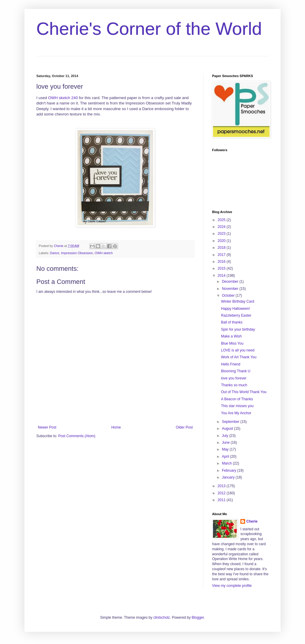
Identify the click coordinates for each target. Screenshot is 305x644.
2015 (222, 268)
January (229, 477)
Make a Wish (231, 336)
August (228, 429)
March (227, 463)
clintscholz (162, 618)
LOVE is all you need (238, 350)
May (226, 449)
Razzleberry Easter (236, 315)
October (229, 296)
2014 (222, 276)
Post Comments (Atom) (77, 436)
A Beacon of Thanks (237, 399)
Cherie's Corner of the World (149, 29)
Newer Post (47, 427)
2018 (222, 248)
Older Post (184, 427)
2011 (222, 500)
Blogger (198, 618)
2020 (222, 241)
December (231, 282)
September (231, 422)
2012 (222, 493)
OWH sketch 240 (63, 98)
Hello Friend (231, 364)
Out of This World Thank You (244, 392)
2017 (222, 255)
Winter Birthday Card (238, 301)
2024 (222, 227)
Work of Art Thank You (239, 357)
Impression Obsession (77, 253)
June (226, 443)
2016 (222, 262)
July (226, 436)
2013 (222, 486)
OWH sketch (104, 253)
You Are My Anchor (236, 413)
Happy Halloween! (235, 309)
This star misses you (237, 406)
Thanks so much (234, 385)
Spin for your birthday (238, 329)
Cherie (252, 521)
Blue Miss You (232, 343)
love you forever (234, 378)
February (229, 471)
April (226, 457)
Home (116, 427)
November (231, 289)
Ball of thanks (232, 322)
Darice (55, 253)
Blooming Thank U (236, 371)
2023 (222, 234)
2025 (222, 220)
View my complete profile (232, 586)
